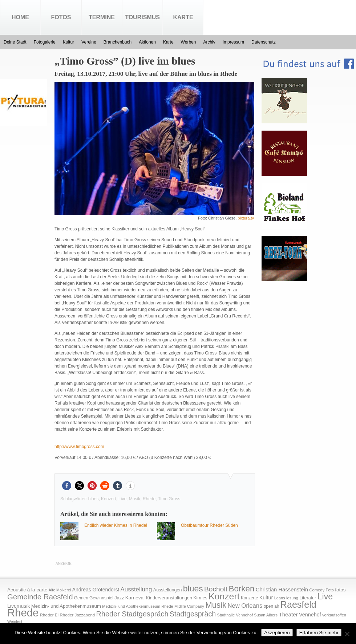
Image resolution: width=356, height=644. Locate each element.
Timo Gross (169, 499)
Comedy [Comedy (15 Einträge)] (317, 590)
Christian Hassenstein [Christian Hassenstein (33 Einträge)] (282, 590)
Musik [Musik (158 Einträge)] (216, 605)
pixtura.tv (246, 218)
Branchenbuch (118, 42)
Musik (135, 499)
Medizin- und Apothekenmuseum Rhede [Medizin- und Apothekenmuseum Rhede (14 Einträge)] (137, 606)
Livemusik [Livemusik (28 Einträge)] (19, 606)
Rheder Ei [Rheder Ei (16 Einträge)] (49, 615)
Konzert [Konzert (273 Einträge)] (224, 596)
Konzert (108, 499)
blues (94, 499)
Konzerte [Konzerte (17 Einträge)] (249, 598)
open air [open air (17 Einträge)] (272, 606)
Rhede (149, 499)
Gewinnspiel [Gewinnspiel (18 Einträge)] (101, 598)
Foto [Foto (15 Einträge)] (329, 590)
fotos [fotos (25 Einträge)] (340, 590)
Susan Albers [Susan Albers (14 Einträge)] (266, 615)
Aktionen (147, 42)
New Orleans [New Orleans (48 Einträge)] (245, 606)
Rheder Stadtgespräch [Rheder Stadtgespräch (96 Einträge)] (132, 614)
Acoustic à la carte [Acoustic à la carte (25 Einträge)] (27, 590)
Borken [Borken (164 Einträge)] (241, 589)
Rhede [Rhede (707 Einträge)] (23, 613)
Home (20, 17)
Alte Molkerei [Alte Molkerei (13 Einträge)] (60, 590)
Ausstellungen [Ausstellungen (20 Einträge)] (168, 590)
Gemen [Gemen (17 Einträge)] (81, 598)
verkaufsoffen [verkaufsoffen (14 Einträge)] (334, 615)
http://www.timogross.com (79, 447)
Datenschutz (264, 42)
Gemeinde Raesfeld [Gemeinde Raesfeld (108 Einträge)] (40, 597)
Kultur (68, 42)
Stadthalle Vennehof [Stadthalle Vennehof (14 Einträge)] (235, 615)
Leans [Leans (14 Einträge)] (280, 598)
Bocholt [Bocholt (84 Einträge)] (216, 589)
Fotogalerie (45, 42)
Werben (189, 42)
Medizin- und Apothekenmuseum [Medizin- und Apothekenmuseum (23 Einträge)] (66, 606)
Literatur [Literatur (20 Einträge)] (308, 598)
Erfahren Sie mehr (319, 633)
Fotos (61, 17)
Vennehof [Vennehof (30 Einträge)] (310, 615)
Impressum (233, 42)
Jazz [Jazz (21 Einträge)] (119, 598)
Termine (102, 17)
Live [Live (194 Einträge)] (325, 596)
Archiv (209, 42)
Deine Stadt (15, 42)
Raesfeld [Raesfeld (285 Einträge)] (298, 604)
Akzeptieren (277, 633)
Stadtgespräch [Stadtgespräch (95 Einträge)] (193, 614)
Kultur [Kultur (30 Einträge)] (266, 598)
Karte (183, 17)
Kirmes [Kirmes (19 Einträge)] (200, 598)
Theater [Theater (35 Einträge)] (288, 614)
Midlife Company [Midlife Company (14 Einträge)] (189, 606)
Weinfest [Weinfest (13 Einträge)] (15, 622)
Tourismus (142, 17)
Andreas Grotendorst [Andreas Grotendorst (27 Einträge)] (96, 590)
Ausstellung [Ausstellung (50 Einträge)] (136, 589)
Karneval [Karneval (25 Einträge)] (135, 598)
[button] (67, 486)
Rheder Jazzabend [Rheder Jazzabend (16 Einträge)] (77, 615)
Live (122, 499)
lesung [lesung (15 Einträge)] (292, 598)
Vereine (89, 42)
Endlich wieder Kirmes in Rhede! (116, 525)
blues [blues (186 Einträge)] (193, 588)
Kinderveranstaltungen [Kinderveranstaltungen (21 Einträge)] (169, 598)
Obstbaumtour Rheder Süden (209, 525)
